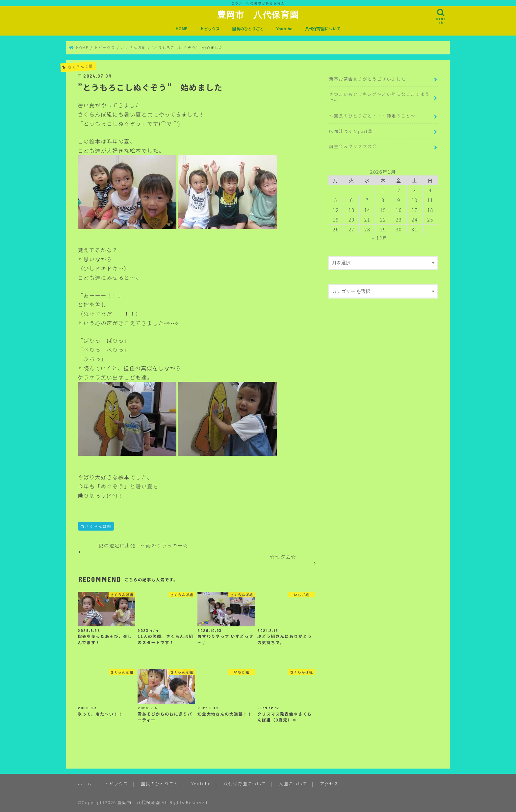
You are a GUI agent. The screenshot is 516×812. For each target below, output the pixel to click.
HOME (181, 28)
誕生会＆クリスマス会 (353, 146)
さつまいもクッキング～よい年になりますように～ (379, 97)
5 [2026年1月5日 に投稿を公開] (336, 200)
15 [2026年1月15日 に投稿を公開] (383, 210)
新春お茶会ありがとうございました (368, 79)
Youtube (284, 28)
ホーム (85, 784)
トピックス (210, 28)
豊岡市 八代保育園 (258, 14)
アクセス (329, 784)
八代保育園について (323, 28)
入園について (293, 784)
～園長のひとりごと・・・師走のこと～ (372, 116)
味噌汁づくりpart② (351, 131)
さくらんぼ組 (98, 526)
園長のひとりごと (248, 28)
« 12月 (380, 238)
